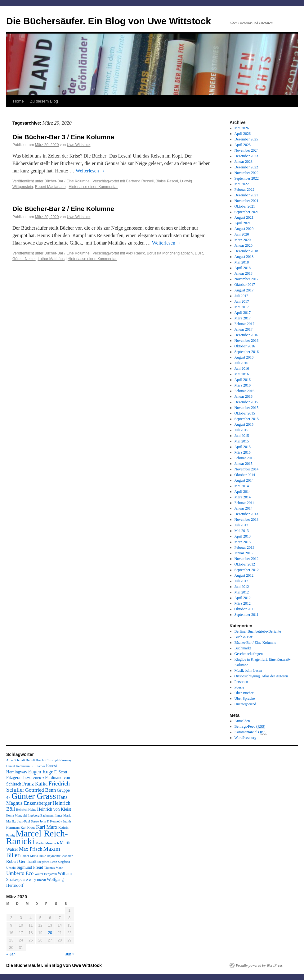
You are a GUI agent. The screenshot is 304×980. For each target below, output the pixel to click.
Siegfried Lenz (47, 862)
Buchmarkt (243, 648)
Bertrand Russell (140, 181)
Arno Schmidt (16, 760)
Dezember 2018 (246, 251)
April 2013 (243, 536)
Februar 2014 (244, 503)
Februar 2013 (244, 547)
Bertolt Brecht (35, 760)
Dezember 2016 (246, 335)
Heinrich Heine (26, 810)
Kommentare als (250, 732)
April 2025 (243, 145)
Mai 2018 (242, 262)
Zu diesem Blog (44, 101)
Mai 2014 (242, 486)
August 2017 (244, 290)
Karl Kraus (28, 828)
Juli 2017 (241, 296)
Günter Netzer (24, 259)
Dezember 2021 (246, 195)
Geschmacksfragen (249, 654)
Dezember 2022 (246, 167)
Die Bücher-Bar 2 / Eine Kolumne (63, 209)
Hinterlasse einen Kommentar (93, 187)
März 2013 (243, 542)
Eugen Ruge (41, 772)
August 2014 (244, 480)
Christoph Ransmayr (59, 760)
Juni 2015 (242, 436)
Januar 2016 (244, 396)
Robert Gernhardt (21, 861)
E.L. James (38, 766)
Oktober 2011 (245, 609)
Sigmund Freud (30, 867)
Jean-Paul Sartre (28, 821)
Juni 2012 (242, 587)
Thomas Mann (54, 868)
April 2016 (243, 380)
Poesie (239, 687)
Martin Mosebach (47, 843)
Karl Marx (47, 827)
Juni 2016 (242, 369)
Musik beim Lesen (248, 671)
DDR (199, 253)
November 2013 (247, 520)
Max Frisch (31, 849)
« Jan (11, 954)
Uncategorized (245, 704)
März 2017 (243, 318)
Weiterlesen (90, 171)
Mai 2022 (242, 184)
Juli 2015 (241, 430)
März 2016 (243, 385)
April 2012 (243, 598)
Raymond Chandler (60, 856)
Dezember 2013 (246, 514)
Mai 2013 (242, 531)
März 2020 (243, 240)
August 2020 (244, 229)
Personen (241, 682)
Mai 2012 (242, 592)
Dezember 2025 (246, 139)
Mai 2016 (242, 374)
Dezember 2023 (246, 156)
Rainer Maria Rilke (33, 856)
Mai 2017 (242, 307)
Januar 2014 (244, 508)
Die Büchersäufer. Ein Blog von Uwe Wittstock (109, 21)
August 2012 (244, 575)
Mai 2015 (242, 441)
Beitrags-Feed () (250, 727)
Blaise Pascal (167, 181)
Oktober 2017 (245, 285)
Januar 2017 (244, 329)
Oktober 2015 (245, 413)
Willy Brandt (37, 880)
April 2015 (243, 447)
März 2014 (243, 497)
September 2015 (247, 419)
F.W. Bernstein (34, 778)
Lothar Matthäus (51, 259)
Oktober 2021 (245, 206)
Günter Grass (34, 796)
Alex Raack (135, 253)
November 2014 (247, 469)
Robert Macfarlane (50, 187)
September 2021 (247, 212)
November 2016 (247, 341)
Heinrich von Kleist (54, 809)
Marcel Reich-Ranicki (37, 837)
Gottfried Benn (40, 790)
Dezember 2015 (246, 402)
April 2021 (243, 223)
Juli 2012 (241, 581)
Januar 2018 (244, 273)
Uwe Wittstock (78, 145)
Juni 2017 (242, 301)
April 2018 (243, 268)
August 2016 (244, 357)
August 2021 (244, 218)
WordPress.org (245, 738)
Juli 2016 (241, 363)
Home (18, 101)
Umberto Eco (20, 873)
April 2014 (243, 492)
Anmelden (242, 721)
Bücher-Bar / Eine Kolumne (67, 181)
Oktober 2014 (245, 475)
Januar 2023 (244, 162)
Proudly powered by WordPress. (260, 965)
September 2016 (247, 352)
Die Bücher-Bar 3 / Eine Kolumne (63, 137)
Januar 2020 (244, 245)
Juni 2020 (242, 234)
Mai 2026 (242, 128)
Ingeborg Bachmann (41, 815)
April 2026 (243, 134)
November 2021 (247, 201)
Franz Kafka (35, 784)
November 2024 (247, 150)
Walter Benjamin (46, 874)
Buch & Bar (244, 637)
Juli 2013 (241, 525)
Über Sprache (245, 698)
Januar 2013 (244, 553)
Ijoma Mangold (16, 815)
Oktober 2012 (245, 564)
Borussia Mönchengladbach (170, 253)
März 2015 (243, 452)
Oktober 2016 (245, 346)
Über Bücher (244, 693)
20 (50, 933)
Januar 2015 (244, 464)
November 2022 (247, 173)
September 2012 (247, 570)
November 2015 (247, 408)
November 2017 (247, 279)
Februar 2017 (244, 324)
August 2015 (244, 424)
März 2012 (243, 603)
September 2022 (247, 178)
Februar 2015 (244, 458)
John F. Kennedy (51, 821)
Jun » (70, 954)
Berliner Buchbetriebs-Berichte (258, 631)
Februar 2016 (244, 391)
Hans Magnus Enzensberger (37, 800)
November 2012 (247, 559)
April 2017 (243, 313)
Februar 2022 (244, 190)
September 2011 (247, 615)
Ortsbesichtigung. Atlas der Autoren (261, 676)
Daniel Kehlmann (18, 766)
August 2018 (244, 257)
